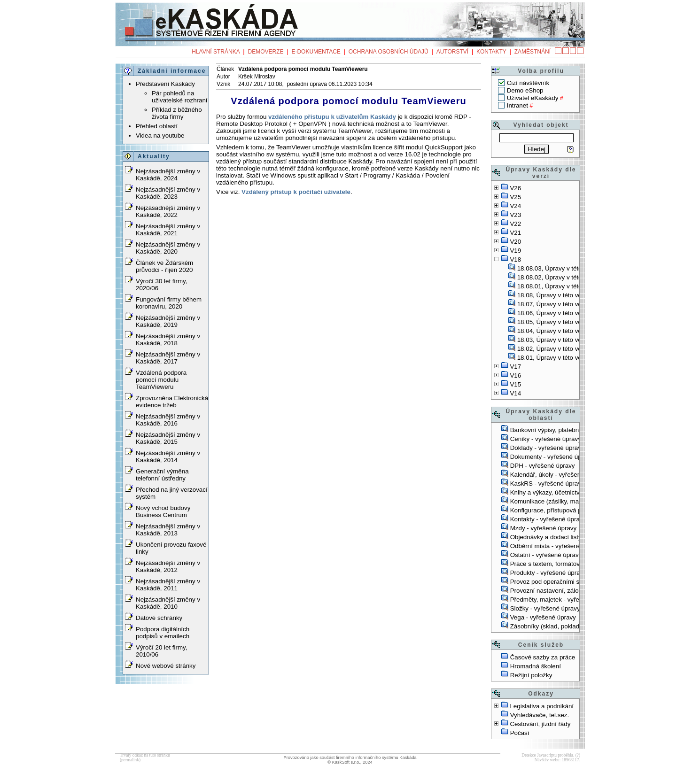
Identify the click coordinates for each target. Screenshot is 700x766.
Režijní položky (531, 675)
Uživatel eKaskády (533, 98)
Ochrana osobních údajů (389, 52)
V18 (515, 259)
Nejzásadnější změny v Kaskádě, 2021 (168, 230)
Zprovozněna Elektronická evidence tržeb (172, 402)
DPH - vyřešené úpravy (543, 466)
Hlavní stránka (216, 52)
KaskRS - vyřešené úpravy (547, 484)
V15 (515, 384)
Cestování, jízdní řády (540, 724)
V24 (515, 206)
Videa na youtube (160, 135)
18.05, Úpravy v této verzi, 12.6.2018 (568, 322)
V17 (515, 367)
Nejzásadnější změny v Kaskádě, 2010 (168, 603)
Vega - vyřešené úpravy (543, 617)
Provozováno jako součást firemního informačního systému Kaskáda (350, 758)
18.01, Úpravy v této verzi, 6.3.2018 (567, 358)
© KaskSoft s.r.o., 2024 (350, 762)
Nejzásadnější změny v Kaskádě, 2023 (168, 193)
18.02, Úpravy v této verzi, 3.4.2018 (567, 349)
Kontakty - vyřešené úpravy (548, 519)
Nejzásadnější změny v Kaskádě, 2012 (168, 566)
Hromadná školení (536, 666)
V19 (515, 251)
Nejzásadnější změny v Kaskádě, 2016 (168, 420)
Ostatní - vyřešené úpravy (546, 555)
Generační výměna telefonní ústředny (162, 475)
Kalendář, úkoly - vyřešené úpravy (558, 475)
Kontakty (491, 52)
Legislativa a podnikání (542, 706)
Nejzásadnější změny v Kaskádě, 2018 (168, 340)
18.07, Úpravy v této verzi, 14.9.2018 (568, 304)
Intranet (517, 105)
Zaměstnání (533, 52)
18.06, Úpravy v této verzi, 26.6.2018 (568, 313)
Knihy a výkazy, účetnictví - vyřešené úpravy (572, 492)
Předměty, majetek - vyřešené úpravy (562, 600)
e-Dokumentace (316, 52)
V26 (515, 188)
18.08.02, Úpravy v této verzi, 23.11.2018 (575, 277)
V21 (515, 233)
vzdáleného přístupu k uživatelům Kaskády (332, 117)
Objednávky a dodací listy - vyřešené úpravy (572, 537)
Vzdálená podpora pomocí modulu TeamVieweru (161, 380)
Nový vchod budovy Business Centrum (163, 511)
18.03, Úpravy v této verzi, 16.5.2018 (568, 340)
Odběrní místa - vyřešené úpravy (556, 546)
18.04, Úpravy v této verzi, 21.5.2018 (568, 331)
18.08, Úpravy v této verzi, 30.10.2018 (570, 295)
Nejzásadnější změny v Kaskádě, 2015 (168, 438)
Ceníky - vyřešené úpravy (546, 439)
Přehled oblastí (157, 126)
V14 (515, 393)
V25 (515, 197)
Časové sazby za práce (543, 657)
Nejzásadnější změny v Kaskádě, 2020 (168, 248)
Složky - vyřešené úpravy (545, 608)
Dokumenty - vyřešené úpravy (552, 457)
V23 (515, 215)
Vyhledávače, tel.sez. (540, 715)
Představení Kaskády (165, 84)
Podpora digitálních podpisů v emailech (163, 633)
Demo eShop (525, 90)
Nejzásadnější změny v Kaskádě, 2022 (168, 211)
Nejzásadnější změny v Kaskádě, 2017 (168, 358)
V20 (515, 242)
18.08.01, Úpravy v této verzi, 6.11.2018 (573, 286)
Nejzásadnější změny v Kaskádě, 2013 (168, 530)
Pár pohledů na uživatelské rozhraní (180, 97)
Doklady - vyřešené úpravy (547, 448)
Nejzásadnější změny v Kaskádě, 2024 (168, 175)
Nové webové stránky (166, 666)
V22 (515, 224)
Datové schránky (159, 618)
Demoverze (266, 52)
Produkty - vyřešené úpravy (548, 573)
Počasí (520, 733)
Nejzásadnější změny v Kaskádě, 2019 (168, 321)
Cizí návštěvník (528, 83)
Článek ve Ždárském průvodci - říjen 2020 (164, 266)
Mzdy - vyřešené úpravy (543, 528)
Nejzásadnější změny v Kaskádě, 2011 (168, 585)
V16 (515, 375)
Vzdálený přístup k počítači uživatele (296, 192)
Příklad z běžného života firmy (177, 113)
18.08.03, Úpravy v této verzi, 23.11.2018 (575, 268)
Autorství (452, 52)
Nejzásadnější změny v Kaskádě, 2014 (168, 457)
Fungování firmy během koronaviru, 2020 (169, 303)
